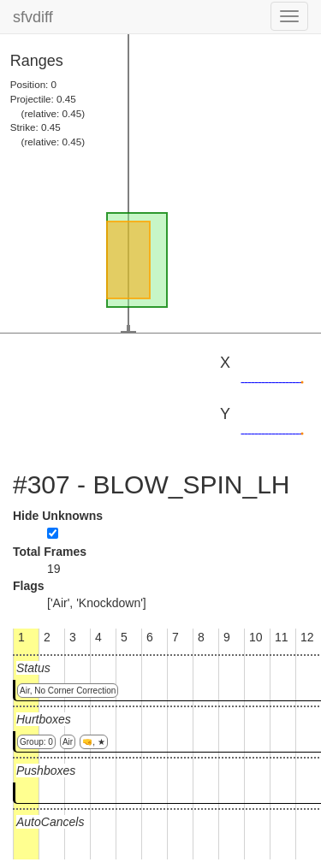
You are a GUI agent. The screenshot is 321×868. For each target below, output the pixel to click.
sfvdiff (33, 17)
